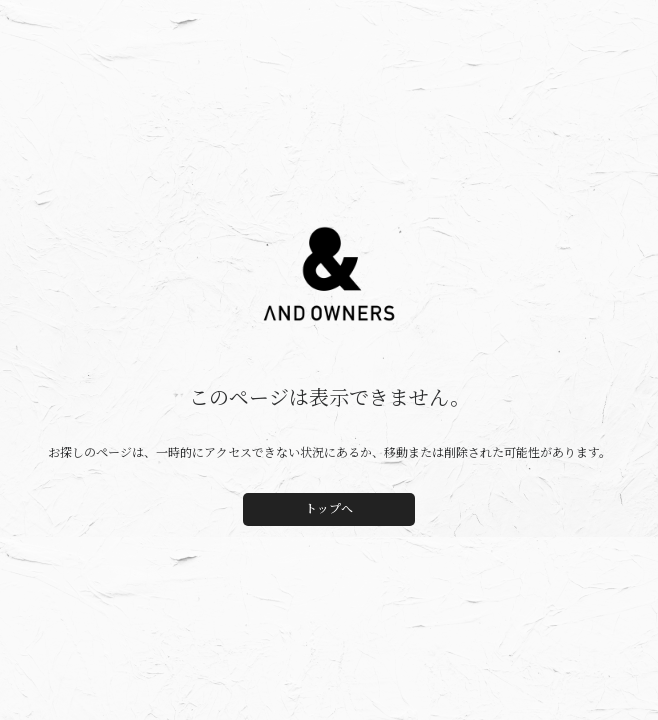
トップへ (329, 509)
